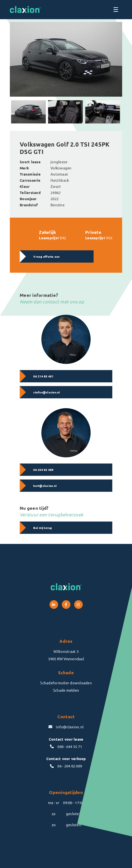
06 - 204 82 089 (66, 766)
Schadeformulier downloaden (66, 683)
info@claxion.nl (66, 727)
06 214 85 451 (43, 376)
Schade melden (66, 690)
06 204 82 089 (43, 470)
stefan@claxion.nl (47, 392)
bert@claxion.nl (45, 486)
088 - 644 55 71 (66, 746)
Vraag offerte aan (46, 256)
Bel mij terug (42, 528)
